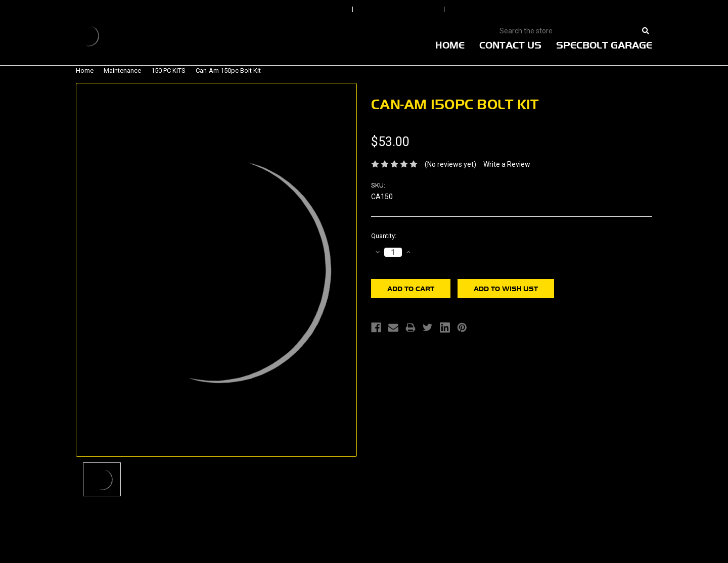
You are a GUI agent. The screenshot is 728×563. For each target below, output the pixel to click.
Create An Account (500, 10)
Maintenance (122, 71)
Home (450, 45)
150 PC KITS (168, 71)
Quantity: (384, 236)
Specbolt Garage (604, 45)
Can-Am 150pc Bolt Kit (228, 71)
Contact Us (510, 45)
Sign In (320, 10)
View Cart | (586, 10)
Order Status (399, 10)
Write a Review (507, 164)
